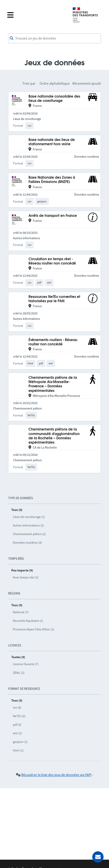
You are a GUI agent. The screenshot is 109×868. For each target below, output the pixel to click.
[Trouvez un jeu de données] (54, 38)
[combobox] (54, 38)
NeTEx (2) (19, 716)
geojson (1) (20, 742)
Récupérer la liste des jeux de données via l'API (56, 775)
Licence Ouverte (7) (26, 664)
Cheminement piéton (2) (29, 534)
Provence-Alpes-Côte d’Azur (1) (34, 629)
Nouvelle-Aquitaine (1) (28, 621)
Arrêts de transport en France (53, 216)
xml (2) (17, 733)
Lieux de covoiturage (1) (29, 517)
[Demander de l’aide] (98, 857)
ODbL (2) (19, 673)
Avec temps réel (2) (26, 577)
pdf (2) (17, 725)
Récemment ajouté (87, 83)
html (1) (18, 750)
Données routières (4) (27, 543)
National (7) (21, 612)
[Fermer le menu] (37, 15)
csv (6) (17, 707)
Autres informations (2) (28, 525)
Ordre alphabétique (55, 83)
